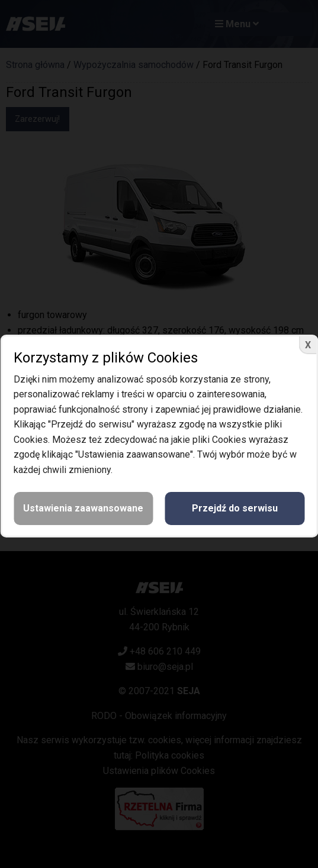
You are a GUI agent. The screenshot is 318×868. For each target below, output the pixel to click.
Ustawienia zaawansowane (83, 508)
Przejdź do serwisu (235, 508)
